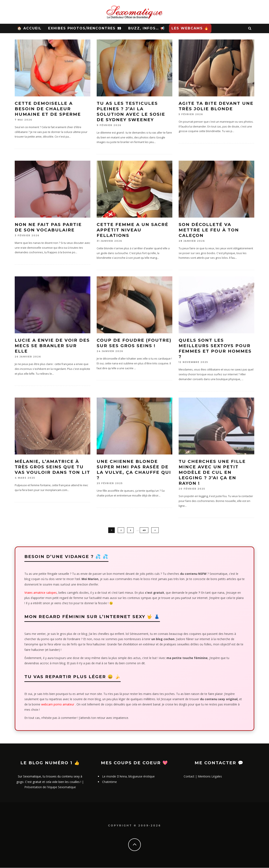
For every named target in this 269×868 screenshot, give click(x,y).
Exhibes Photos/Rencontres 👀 (85, 28)
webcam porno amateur (58, 705)
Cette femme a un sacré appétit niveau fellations (133, 230)
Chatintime (109, 782)
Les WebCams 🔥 (190, 28)
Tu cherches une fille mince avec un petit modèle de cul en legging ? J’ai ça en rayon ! (212, 472)
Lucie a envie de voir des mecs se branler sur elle (52, 346)
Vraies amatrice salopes (41, 593)
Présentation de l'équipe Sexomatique (50, 787)
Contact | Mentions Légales (203, 777)
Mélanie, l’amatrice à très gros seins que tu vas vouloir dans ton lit (52, 467)
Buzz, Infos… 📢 (147, 28)
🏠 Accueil (29, 28)
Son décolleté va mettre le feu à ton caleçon (209, 230)
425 (144, 530)
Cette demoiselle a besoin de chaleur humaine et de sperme (48, 109)
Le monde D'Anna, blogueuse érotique (128, 777)
